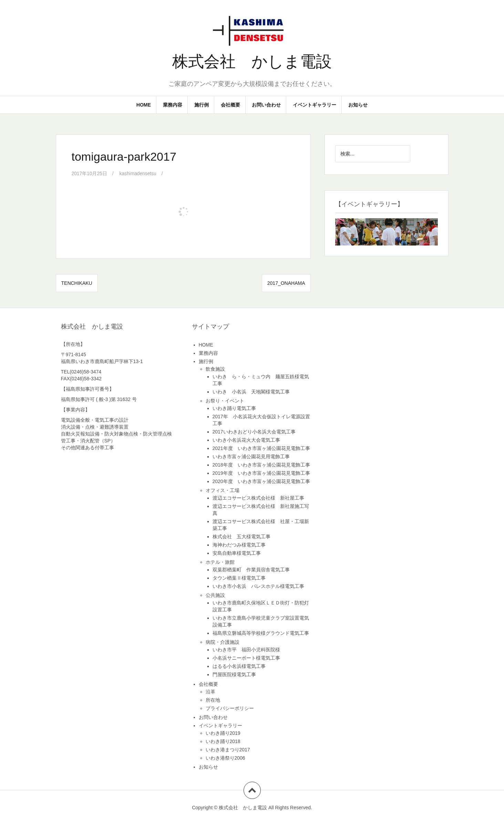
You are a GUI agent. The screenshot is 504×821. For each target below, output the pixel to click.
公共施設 (215, 595)
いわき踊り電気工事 (234, 408)
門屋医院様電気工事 (234, 674)
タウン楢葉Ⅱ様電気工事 (239, 578)
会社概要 (230, 105)
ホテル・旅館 (220, 562)
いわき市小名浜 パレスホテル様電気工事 (258, 586)
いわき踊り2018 (223, 741)
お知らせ (358, 105)
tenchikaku (77, 283)
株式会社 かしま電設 (252, 61)
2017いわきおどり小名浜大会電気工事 (254, 431)
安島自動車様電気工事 (237, 553)
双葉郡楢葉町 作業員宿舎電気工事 (251, 569)
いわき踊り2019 (223, 733)
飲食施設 (215, 369)
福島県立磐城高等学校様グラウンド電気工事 (261, 633)
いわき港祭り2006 (225, 758)
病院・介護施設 (223, 642)
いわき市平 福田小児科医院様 (246, 649)
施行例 (202, 105)
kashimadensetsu (139, 173)
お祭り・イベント (225, 400)
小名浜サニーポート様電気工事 (246, 658)
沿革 (210, 691)
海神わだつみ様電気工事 (239, 544)
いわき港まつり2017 (228, 749)
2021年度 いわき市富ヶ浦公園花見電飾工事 (261, 448)
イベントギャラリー (315, 105)
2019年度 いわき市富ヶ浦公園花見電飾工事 (261, 473)
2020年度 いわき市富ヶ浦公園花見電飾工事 (261, 481)
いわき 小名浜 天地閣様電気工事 (251, 391)
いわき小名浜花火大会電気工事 (246, 440)
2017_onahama (286, 283)
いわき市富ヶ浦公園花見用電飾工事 (251, 456)
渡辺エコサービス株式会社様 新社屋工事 (258, 498)
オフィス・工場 (223, 490)
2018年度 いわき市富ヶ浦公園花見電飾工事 (261, 464)
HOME (144, 105)
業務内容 (173, 105)
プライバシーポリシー (230, 708)
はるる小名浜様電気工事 (239, 666)
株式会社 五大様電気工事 (241, 536)
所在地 (213, 700)
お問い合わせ (266, 105)
